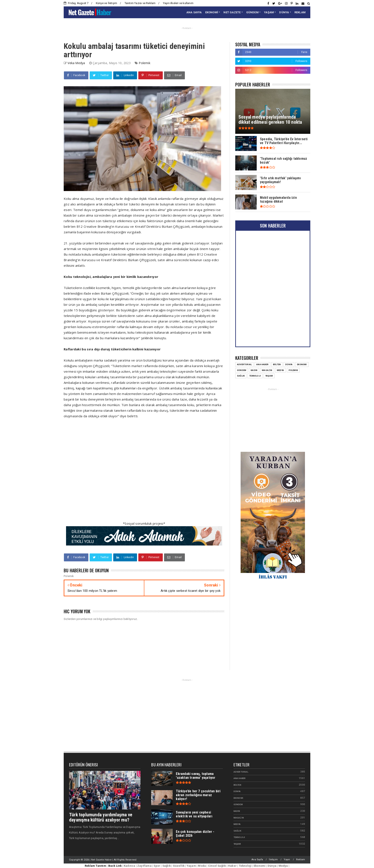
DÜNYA (284, 12)
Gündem (238, 804)
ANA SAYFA (194, 12)
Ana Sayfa (257, 860)
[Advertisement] (144, 472)
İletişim (273, 860)
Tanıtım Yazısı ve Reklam (140, 3)
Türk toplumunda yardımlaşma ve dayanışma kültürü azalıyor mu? (101, 817)
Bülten (237, 785)
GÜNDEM (252, 12)
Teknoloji (239, 837)
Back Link (115, 866)
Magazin (239, 818)
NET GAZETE (232, 12)
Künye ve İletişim (106, 3)
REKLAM (300, 12)
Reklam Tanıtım (95, 866)
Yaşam (237, 844)
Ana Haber (240, 778)
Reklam (301, 860)
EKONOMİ (212, 12)
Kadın (237, 811)
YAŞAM (269, 12)
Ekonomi (238, 798)
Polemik (144, 63)
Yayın (287, 860)
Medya (237, 824)
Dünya (237, 791)
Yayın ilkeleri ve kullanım (178, 3)
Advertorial (241, 772)
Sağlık (237, 831)
